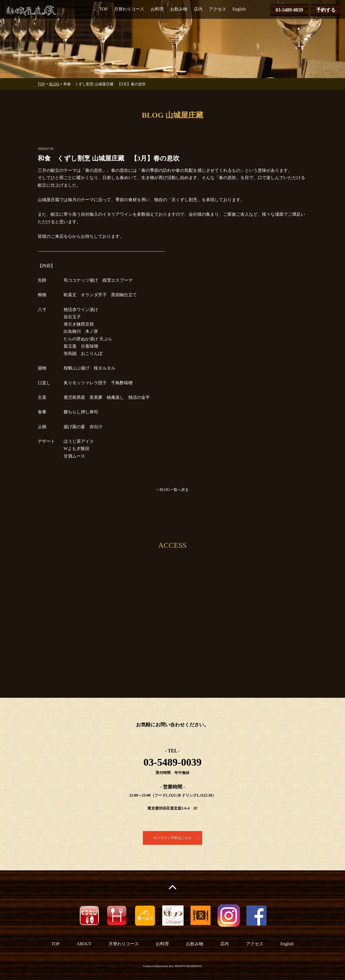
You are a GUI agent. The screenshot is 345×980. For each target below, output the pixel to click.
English (239, 9)
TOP (103, 9)
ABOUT (84, 944)
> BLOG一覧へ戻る (172, 490)
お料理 (157, 9)
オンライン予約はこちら (172, 838)
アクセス (218, 9)
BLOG (54, 84)
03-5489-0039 (289, 10)
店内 (198, 9)
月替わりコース (129, 9)
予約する (326, 10)
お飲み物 (179, 9)
